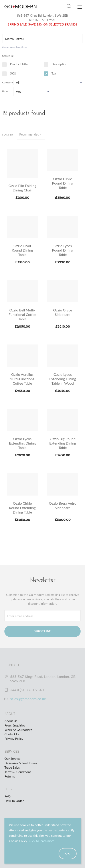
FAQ (8, 796)
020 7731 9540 (46, 20)
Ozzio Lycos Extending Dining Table (22, 443)
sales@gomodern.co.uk (28, 699)
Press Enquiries (15, 725)
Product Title (15, 64)
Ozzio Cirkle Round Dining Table (63, 183)
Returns (10, 776)
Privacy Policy (14, 739)
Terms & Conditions (18, 772)
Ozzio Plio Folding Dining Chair (22, 188)
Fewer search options (15, 47)
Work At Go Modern (18, 730)
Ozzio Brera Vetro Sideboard (63, 505)
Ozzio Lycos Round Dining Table (63, 250)
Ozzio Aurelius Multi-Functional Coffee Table (22, 379)
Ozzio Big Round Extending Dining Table (63, 443)
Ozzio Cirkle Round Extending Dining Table (22, 508)
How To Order (14, 801)
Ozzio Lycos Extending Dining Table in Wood (63, 379)
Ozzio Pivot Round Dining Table (22, 250)
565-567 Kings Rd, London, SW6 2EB (43, 15)
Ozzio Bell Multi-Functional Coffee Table (22, 314)
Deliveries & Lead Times (21, 763)
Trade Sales (12, 767)
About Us (11, 721)
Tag (50, 73)
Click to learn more (42, 841)
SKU (9, 73)
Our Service (12, 759)
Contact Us (12, 734)
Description (56, 64)
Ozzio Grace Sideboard (63, 312)
